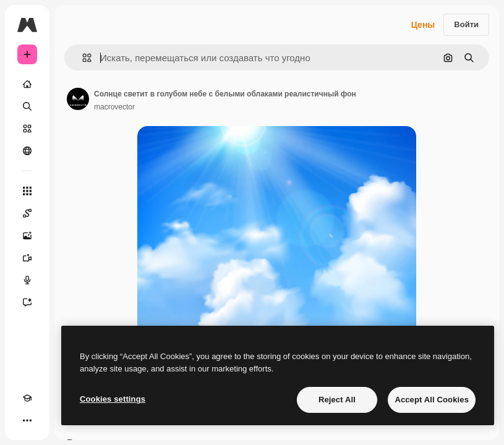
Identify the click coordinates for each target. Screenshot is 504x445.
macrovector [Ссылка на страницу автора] (114, 107)
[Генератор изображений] (27, 235)
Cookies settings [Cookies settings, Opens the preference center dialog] (113, 399)
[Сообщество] (27, 151)
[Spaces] (27, 213)
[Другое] (27, 420)
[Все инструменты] (27, 191)
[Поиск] (27, 106)
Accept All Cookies (432, 400)
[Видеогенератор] (27, 258)
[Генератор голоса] (27, 280)
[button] (82, 58)
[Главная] (27, 84)
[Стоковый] (27, 129)
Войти (466, 24)
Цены (423, 25)
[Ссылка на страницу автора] (78, 99)
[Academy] (27, 398)
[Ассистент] (27, 302)
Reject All (337, 400)
